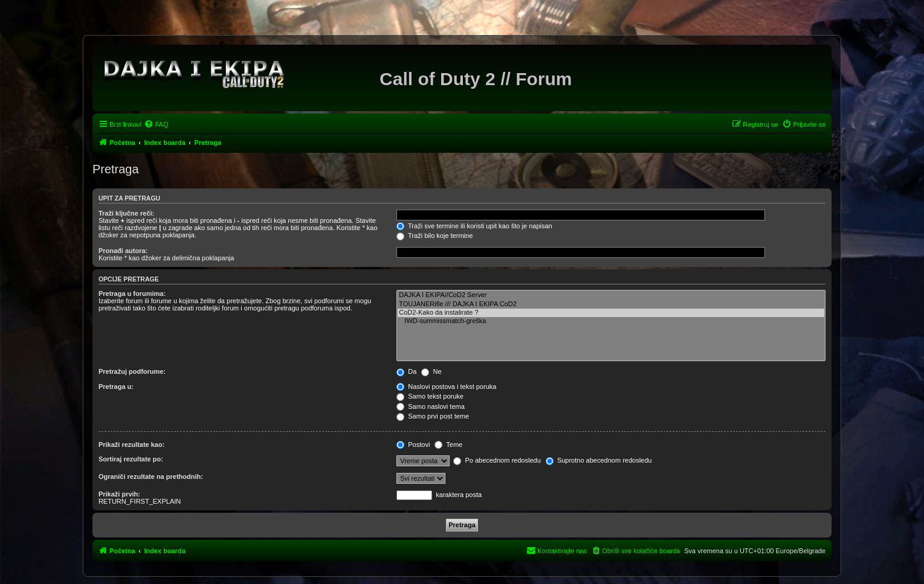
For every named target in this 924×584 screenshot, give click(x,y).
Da (406, 371)
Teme (448, 444)
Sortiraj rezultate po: (131, 459)
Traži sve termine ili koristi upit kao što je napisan (474, 226)
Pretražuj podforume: (132, 371)
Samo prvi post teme (433, 416)
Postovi (413, 444)
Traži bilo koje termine (435, 236)
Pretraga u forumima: (132, 294)
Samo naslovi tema (431, 406)
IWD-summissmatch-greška (611, 321)
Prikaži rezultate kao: (131, 444)
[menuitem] (156, 124)
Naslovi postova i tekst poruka (446, 387)
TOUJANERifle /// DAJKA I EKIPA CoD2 (611, 304)
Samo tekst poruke (430, 396)
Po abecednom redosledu (497, 460)
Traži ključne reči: (126, 213)
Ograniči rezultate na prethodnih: (151, 477)
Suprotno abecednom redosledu (599, 460)
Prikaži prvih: (119, 494)
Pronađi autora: (123, 251)
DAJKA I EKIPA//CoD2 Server (611, 295)
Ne (431, 371)
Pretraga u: (116, 387)
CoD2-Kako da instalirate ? (611, 313)
